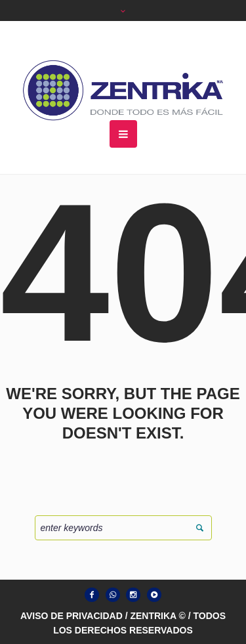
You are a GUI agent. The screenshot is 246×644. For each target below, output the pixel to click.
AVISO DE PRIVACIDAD (72, 616)
